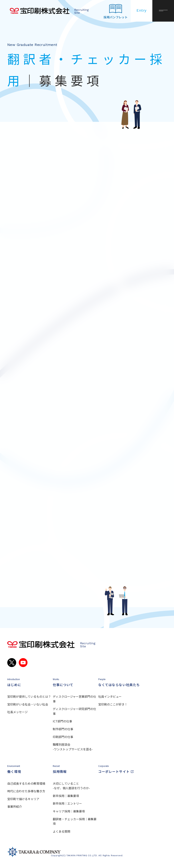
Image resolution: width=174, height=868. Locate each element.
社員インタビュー (110, 696)
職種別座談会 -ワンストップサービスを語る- (73, 747)
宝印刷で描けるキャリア (23, 799)
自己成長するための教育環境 (26, 783)
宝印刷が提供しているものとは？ (29, 696)
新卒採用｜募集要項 (66, 796)
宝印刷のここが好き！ (113, 704)
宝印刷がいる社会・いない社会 (28, 704)
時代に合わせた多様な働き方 (26, 791)
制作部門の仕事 (63, 729)
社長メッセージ (17, 712)
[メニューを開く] (163, 11)
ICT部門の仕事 (62, 721)
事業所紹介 (15, 806)
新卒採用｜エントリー (67, 803)
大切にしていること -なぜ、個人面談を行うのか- (71, 786)
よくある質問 (62, 831)
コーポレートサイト (121, 769)
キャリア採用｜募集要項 (69, 811)
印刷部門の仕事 (63, 737)
